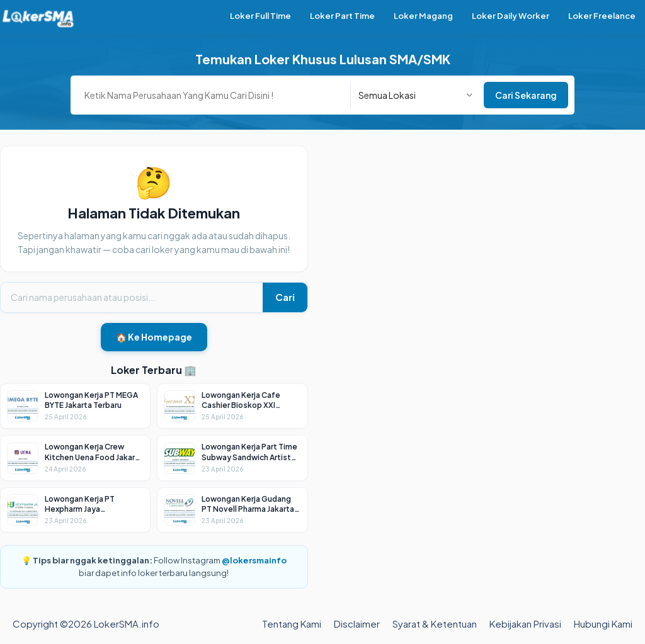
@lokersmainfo (254, 560)
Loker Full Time (260, 16)
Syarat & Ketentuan (435, 624)
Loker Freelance (602, 16)
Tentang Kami (292, 624)
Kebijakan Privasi (525, 624)
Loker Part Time (342, 16)
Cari (285, 297)
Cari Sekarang (526, 95)
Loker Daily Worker (511, 16)
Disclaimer (357, 624)
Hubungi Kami (603, 624)
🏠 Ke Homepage (154, 337)
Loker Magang (423, 16)
